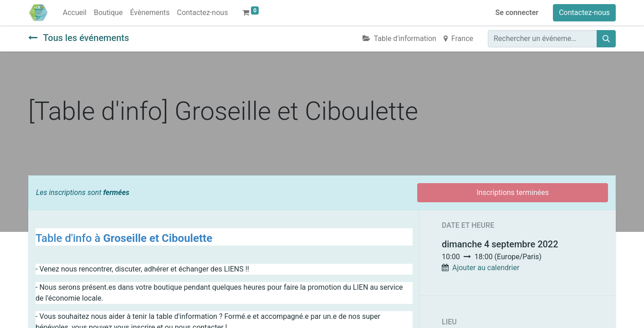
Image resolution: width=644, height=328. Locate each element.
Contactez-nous (584, 13)
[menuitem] (75, 13)
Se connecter (517, 13)
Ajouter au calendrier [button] (486, 268)
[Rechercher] (606, 39)
